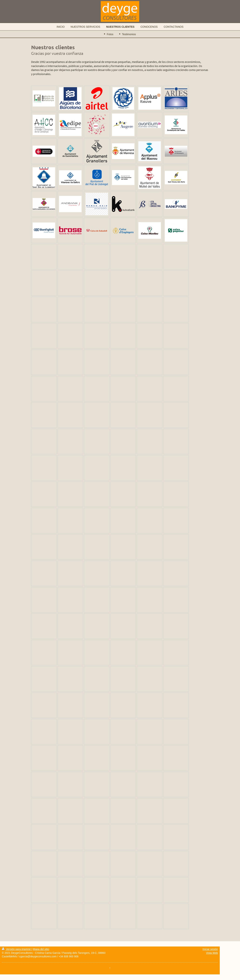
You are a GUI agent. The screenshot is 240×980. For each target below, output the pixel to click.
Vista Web (212, 953)
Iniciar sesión (210, 949)
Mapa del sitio (41, 949)
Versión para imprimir (17, 949)
